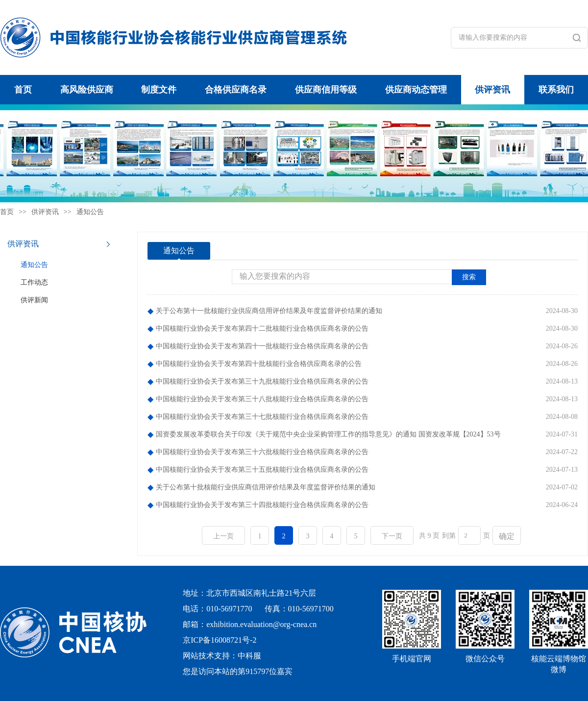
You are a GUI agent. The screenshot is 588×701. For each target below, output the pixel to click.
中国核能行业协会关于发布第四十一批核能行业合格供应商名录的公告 (262, 346)
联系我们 (556, 90)
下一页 (392, 536)
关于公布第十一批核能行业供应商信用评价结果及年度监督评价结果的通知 (269, 311)
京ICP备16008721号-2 (220, 640)
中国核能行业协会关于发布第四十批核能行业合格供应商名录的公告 (259, 364)
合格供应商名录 (236, 90)
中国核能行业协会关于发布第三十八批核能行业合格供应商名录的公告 (262, 399)
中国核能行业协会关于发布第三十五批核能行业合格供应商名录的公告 (262, 470)
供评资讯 (492, 90)
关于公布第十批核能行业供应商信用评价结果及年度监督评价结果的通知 (266, 487)
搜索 (469, 277)
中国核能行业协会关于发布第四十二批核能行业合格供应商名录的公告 (262, 328)
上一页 (223, 536)
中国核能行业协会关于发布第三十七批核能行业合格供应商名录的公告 (262, 417)
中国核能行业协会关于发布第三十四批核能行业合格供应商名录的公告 (262, 505)
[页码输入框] (469, 535)
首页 (23, 90)
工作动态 (34, 282)
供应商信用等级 (326, 90)
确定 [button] (507, 536)
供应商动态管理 (416, 90)
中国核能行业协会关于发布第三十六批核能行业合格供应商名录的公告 (262, 452)
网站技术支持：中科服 (222, 656)
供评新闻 (34, 300)
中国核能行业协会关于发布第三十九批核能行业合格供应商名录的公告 (262, 381)
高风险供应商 (87, 90)
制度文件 (159, 90)
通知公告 (90, 212)
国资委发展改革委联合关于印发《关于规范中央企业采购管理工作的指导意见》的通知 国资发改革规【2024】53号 (328, 434)
